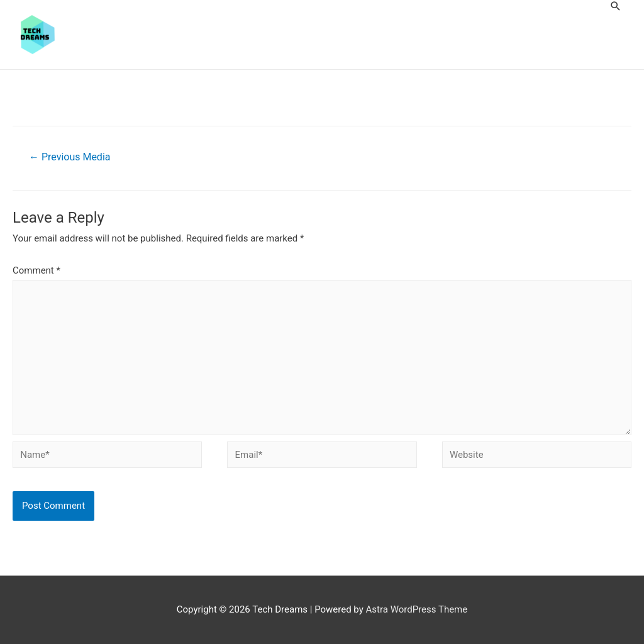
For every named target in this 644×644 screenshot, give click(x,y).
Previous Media (69, 157)
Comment (36, 270)
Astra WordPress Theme (417, 609)
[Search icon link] (616, 6)
